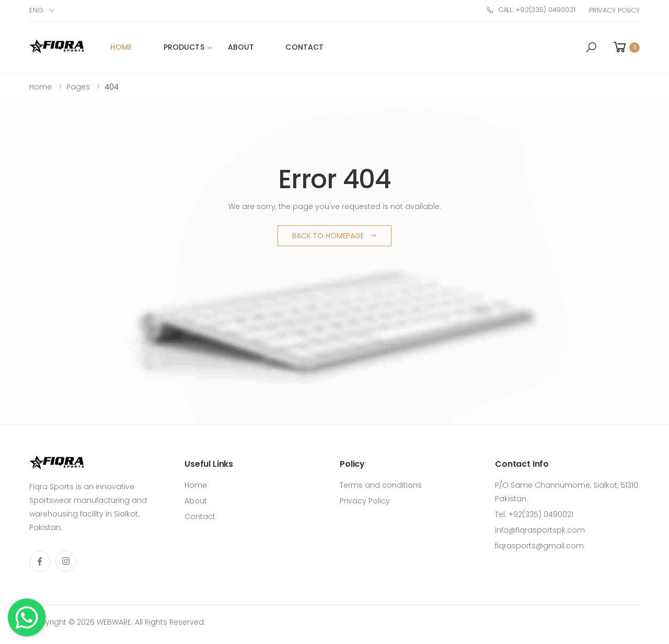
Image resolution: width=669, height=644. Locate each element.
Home (121, 47)
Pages (78, 87)
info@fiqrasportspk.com (540, 530)
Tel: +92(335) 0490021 (534, 514)
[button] (591, 48)
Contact (304, 47)
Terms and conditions (381, 485)
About (241, 47)
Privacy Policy (614, 10)
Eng (36, 10)
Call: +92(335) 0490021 (531, 10)
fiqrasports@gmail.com (539, 546)
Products (184, 47)
